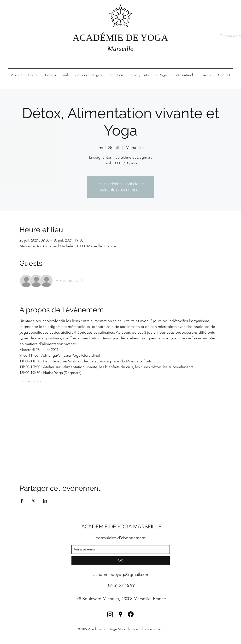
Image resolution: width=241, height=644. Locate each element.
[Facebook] (131, 614)
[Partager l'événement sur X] (33, 501)
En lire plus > (31, 381)
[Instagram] (110, 614)
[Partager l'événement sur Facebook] (22, 501)
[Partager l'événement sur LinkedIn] (45, 501)
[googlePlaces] (120, 614)
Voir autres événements (120, 190)
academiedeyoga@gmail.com (121, 574)
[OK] (121, 560)
